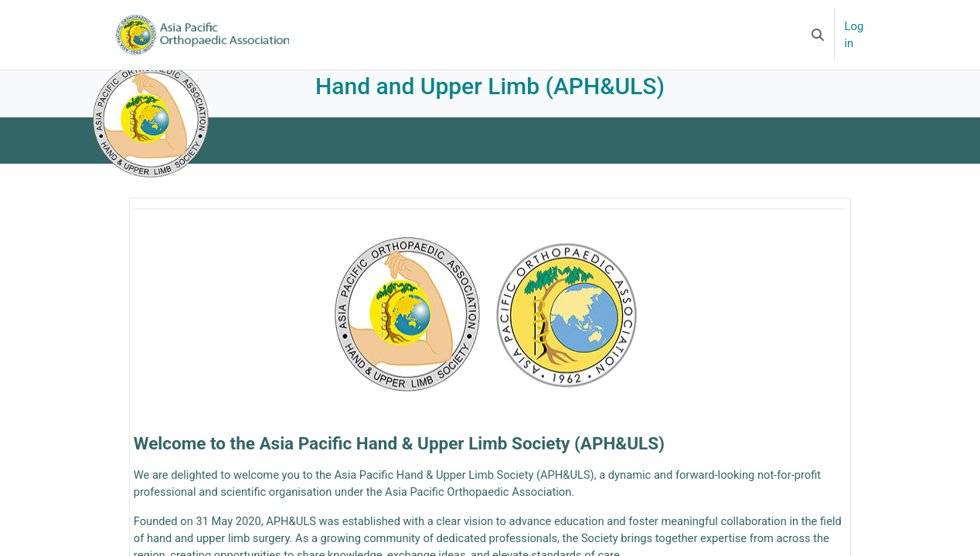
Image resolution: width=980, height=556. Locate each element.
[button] (818, 35)
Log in (854, 35)
